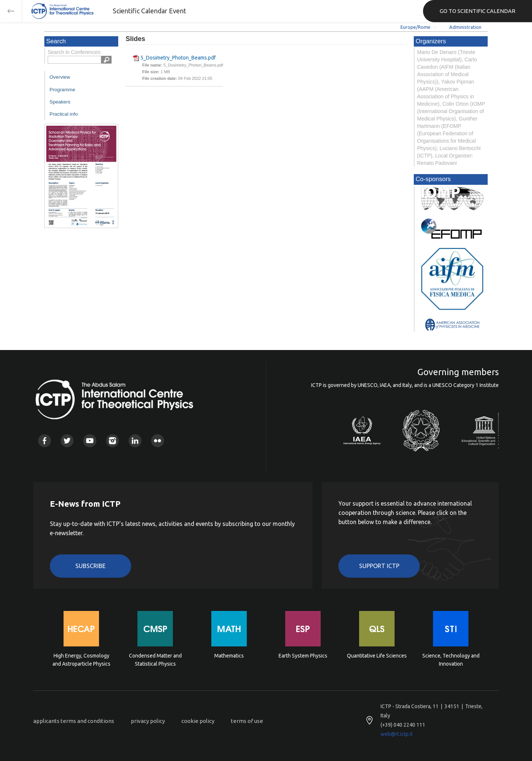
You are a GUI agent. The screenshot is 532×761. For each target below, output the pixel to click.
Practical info (64, 114)
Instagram (112, 441)
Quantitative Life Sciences (377, 656)
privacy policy (148, 721)
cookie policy (198, 721)
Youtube (90, 441)
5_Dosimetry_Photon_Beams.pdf (178, 58)
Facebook (45, 441)
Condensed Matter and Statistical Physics (155, 660)
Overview (60, 77)
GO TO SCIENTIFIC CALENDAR (478, 11)
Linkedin (135, 441)
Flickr (158, 441)
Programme (62, 90)
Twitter (67, 441)
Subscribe (91, 566)
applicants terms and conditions (74, 721)
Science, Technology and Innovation (451, 660)
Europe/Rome (415, 27)
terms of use (247, 721)
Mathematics (229, 656)
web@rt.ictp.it (397, 734)
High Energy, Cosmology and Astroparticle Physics (81, 660)
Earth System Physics (303, 656)
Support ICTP (379, 566)
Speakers (60, 102)
